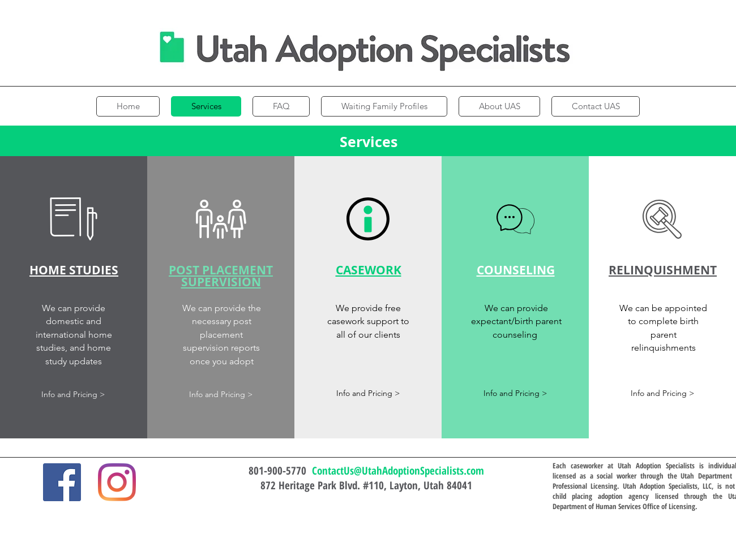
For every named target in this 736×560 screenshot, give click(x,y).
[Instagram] (117, 482)
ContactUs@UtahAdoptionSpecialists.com (398, 471)
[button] (74, 219)
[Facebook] (62, 482)
